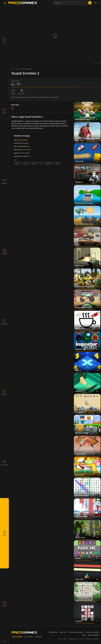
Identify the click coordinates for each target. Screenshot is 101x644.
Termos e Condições (92, 632)
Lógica (22, 140)
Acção (26, 140)
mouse (34, 163)
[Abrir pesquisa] (90, 3)
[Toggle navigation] (5, 3)
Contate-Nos (53, 632)
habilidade (49, 163)
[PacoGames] (24, 633)
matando (26, 163)
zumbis (57, 163)
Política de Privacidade (76, 632)
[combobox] (72, 3)
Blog (84, 635)
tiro (41, 163)
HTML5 (17, 163)
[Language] (97, 3)
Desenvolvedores (93, 635)
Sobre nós (63, 632)
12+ (29, 146)
